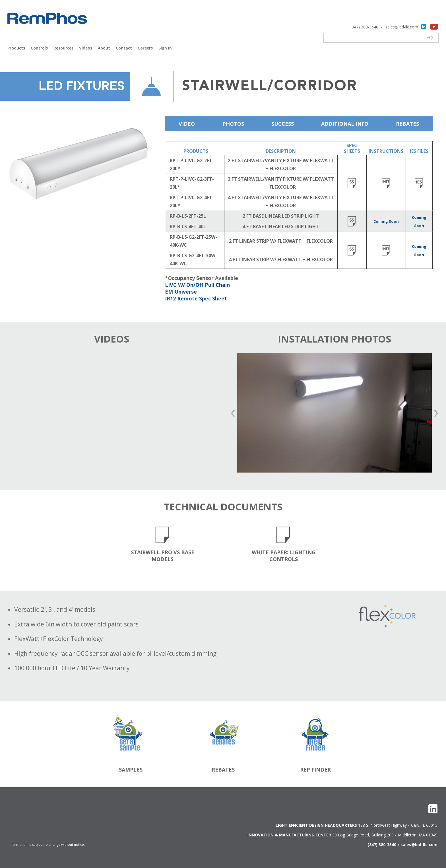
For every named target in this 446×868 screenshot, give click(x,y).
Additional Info (345, 124)
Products (16, 48)
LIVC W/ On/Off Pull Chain (197, 285)
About (104, 48)
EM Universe (181, 292)
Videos (86, 48)
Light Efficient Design (47, 26)
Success (283, 124)
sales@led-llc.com (402, 27)
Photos (233, 124)
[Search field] (381, 38)
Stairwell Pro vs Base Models (163, 556)
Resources (63, 48)
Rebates (407, 124)
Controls (39, 48)
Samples (131, 770)
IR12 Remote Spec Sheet (196, 298)
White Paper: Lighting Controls (284, 556)
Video (187, 124)
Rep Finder (315, 770)
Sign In (165, 48)
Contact (124, 48)
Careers (145, 48)
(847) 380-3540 (364, 27)
